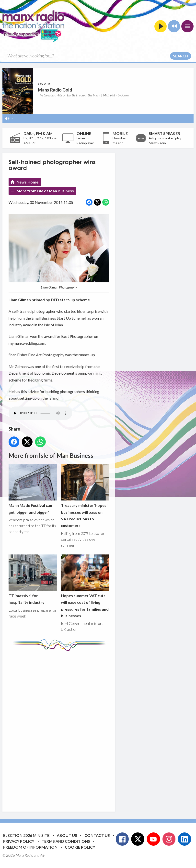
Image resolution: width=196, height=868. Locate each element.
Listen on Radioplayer (85, 141)
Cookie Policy (80, 847)
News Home (27, 182)
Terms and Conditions (66, 841)
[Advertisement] (100, 728)
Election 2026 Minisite (26, 835)
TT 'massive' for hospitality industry (33, 579)
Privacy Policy (19, 841)
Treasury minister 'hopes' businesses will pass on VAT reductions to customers (85, 496)
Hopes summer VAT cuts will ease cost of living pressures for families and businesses (85, 586)
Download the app (120, 141)
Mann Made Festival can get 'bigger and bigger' (33, 489)
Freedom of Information (30, 847)
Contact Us (97, 835)
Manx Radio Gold (55, 90)
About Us (67, 835)
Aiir (43, 855)
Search (181, 56)
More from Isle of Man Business (45, 191)
